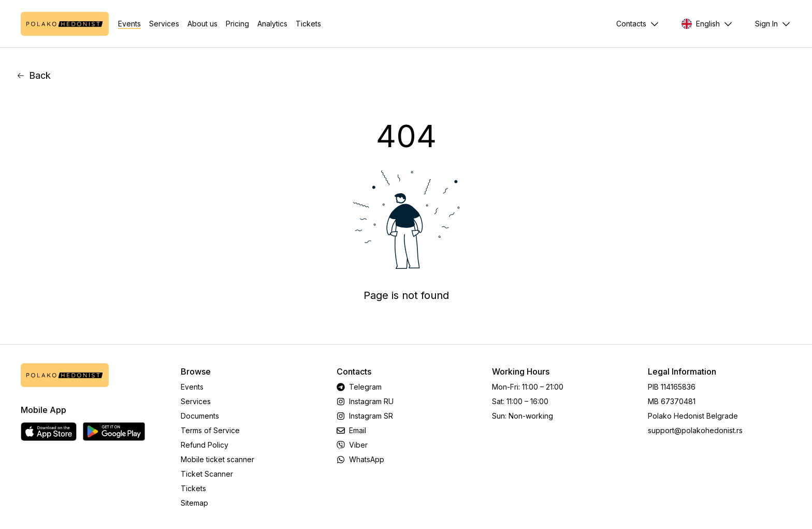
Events (129, 24)
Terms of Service (210, 430)
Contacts (631, 24)
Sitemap (194, 503)
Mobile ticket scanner (218, 459)
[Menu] (773, 24)
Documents (200, 416)
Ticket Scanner (207, 474)
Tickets (308, 24)
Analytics (272, 24)
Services (164, 24)
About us (202, 24)
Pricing (237, 24)
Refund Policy (205, 445)
